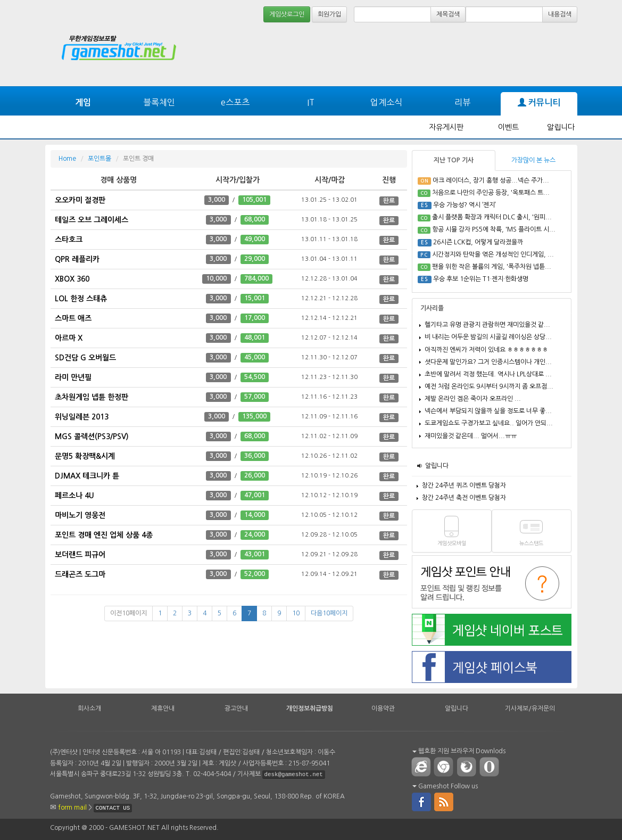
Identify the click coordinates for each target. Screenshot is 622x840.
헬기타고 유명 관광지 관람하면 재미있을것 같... (487, 325)
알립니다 (561, 127)
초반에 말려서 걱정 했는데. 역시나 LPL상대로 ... (488, 374)
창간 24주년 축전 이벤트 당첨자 (464, 498)
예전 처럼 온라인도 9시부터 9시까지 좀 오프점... (489, 386)
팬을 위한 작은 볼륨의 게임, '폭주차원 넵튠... (492, 267)
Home (67, 159)
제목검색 (448, 14)
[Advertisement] (401, 54)
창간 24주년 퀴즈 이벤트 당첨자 (464, 485)
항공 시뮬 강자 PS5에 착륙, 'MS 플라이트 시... (494, 229)
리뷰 (462, 102)
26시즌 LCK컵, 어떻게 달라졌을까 (478, 242)
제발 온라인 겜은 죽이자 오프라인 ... (473, 399)
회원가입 (329, 14)
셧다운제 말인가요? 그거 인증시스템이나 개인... (488, 362)
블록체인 (159, 102)
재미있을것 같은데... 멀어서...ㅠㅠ (471, 436)
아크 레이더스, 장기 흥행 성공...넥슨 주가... (491, 180)
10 (296, 613)
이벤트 (508, 127)
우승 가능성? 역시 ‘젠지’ (465, 205)
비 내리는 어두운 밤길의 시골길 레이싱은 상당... (488, 337)
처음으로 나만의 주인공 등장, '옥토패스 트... (491, 193)
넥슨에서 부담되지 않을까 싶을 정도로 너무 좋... (488, 411)
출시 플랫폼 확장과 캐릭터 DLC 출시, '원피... (492, 217)
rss (444, 801)
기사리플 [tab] (432, 308)
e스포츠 (235, 102)
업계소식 (386, 102)
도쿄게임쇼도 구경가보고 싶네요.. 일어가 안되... (489, 423)
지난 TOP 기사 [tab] (454, 160)
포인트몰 (99, 159)
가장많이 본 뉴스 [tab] (533, 160)
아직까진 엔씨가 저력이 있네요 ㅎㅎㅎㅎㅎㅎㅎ (486, 350)
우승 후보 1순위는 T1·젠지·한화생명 (481, 279)
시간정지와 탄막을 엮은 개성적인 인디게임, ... (493, 254)
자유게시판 (446, 127)
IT (311, 102)
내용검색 (560, 14)
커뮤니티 (539, 103)
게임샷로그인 (287, 14)
